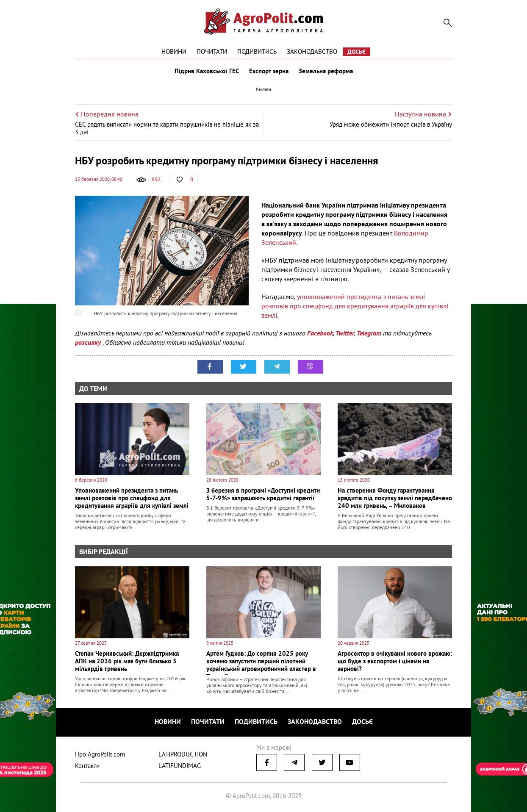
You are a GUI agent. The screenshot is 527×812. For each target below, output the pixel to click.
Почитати (212, 51)
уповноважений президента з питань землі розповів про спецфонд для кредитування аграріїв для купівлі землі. (355, 306)
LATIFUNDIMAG (180, 766)
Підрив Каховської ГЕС (207, 71)
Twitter (345, 333)
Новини (174, 51)
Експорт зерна (269, 71)
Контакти (87, 766)
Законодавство (312, 51)
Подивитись (257, 51)
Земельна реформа (326, 71)
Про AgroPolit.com (100, 754)
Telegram (369, 333)
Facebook (320, 333)
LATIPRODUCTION (183, 754)
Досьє (356, 52)
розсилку (89, 342)
